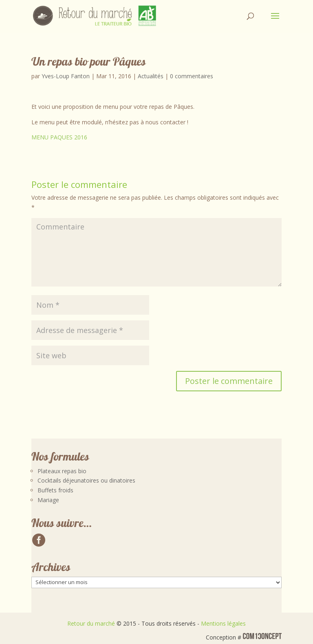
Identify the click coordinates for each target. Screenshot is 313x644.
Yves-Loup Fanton (66, 76)
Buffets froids (55, 490)
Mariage (48, 500)
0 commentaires (192, 76)
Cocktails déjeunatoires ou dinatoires (86, 480)
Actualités (151, 76)
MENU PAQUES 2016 (59, 137)
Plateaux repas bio (62, 471)
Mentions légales (223, 623)
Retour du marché (91, 623)
